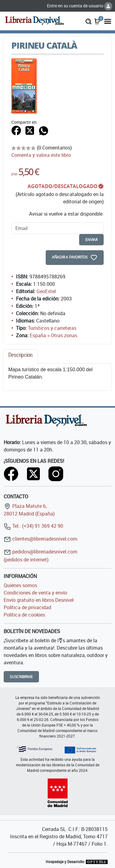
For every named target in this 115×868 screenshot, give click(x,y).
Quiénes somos (20, 585)
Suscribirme (21, 677)
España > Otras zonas (54, 335)
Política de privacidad (27, 607)
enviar (91, 240)
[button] (88, 21)
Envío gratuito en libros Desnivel (39, 600)
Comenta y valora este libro (41, 155)
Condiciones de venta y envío (35, 593)
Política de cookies (24, 615)
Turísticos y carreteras (52, 328)
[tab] (20, 356)
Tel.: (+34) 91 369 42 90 (33, 526)
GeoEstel (46, 291)
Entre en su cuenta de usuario (80, 6)
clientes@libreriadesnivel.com (40, 539)
